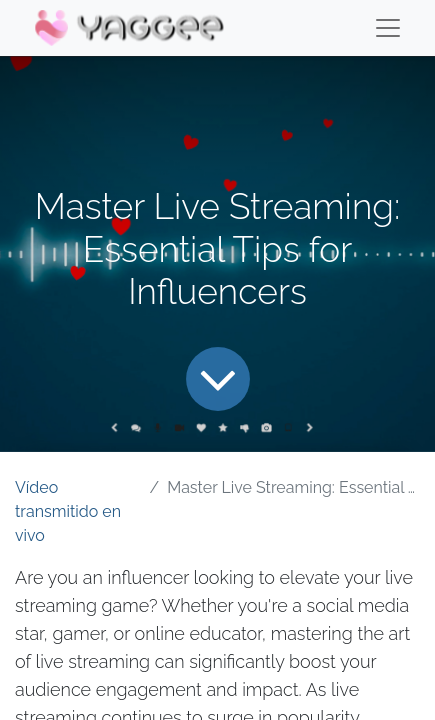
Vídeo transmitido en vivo (68, 511)
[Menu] (388, 28)
